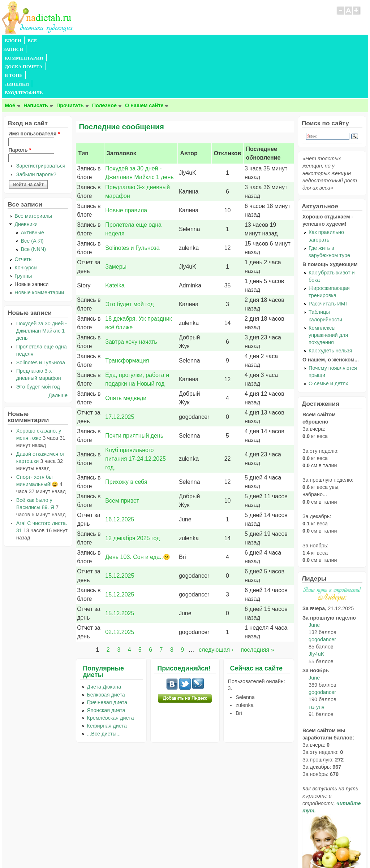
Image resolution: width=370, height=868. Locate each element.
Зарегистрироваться (41, 114)
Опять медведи (126, 346)
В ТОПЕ (162, 41)
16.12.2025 (120, 467)
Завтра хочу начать (131, 290)
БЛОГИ (13, 41)
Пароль (20, 98)
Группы (23, 224)
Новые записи (31, 232)
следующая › (216, 598)
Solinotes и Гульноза (132, 196)
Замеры (116, 215)
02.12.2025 (120, 580)
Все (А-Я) (32, 189)
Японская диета (106, 658)
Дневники (26, 172)
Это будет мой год (129, 252)
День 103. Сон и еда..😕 (138, 505)
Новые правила (126, 158)
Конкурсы (26, 216)
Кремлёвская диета (110, 666)
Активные (33, 181)
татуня (317, 655)
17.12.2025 (120, 365)
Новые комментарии (39, 240)
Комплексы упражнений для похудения (328, 283)
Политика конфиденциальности (201, 849)
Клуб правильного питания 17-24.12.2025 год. (135, 407)
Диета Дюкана (104, 635)
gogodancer (322, 587)
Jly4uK (316, 602)
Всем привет (122, 449)
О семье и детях (328, 331)
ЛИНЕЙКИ (189, 41)
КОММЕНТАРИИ (83, 41)
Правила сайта (150, 849)
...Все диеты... (104, 682)
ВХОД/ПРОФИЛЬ (227, 41)
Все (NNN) (34, 197)
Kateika (115, 233)
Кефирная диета (107, 674)
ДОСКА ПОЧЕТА (128, 41)
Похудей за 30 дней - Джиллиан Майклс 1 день (42, 279)
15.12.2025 (120, 524)
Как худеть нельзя (330, 299)
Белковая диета (106, 643)
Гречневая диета (107, 650)
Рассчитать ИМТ (328, 252)
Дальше (58, 343)
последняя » (257, 598)
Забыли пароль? (36, 122)
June (314, 573)
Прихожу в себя (126, 430)
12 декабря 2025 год (132, 486)
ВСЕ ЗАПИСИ (43, 41)
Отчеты (23, 207)
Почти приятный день (134, 384)
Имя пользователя (34, 82)
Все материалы (33, 164)
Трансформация (127, 309)
